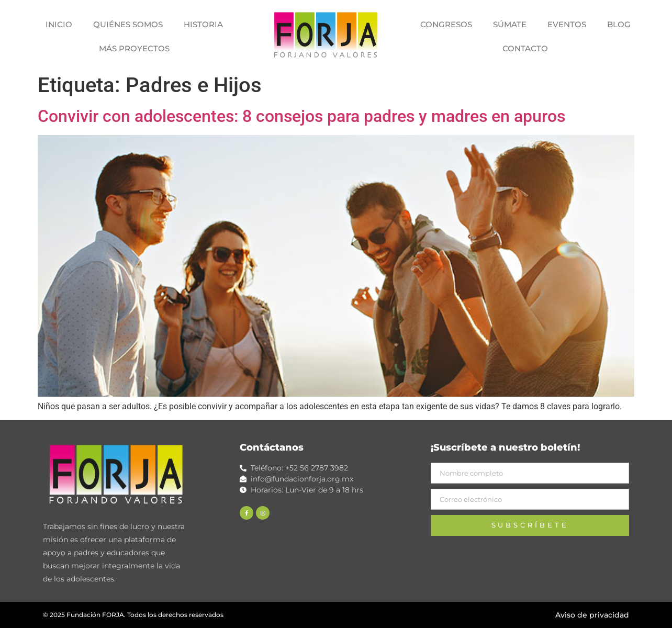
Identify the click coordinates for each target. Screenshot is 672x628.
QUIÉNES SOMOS (128, 24)
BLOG (619, 24)
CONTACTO (525, 48)
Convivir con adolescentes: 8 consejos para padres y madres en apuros (301, 116)
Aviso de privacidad (592, 615)
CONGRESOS (446, 24)
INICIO (59, 24)
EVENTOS (567, 24)
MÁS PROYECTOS (134, 48)
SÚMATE (510, 24)
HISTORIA (203, 24)
